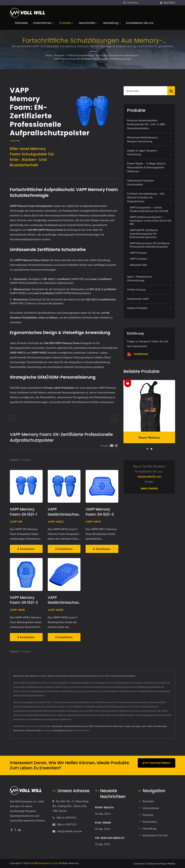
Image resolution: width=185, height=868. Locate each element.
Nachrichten (88, 23)
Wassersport (118, 726)
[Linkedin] (19, 830)
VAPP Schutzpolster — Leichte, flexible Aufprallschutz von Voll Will (149, 209)
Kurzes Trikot (88, 726)
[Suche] (125, 3)
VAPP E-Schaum (138, 259)
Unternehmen (43, 23)
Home (49, 55)
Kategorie (60, 55)
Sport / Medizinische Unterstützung (139, 278)
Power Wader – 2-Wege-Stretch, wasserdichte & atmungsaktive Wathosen (146, 167)
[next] (114, 418)
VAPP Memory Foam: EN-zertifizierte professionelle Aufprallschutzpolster (92, 59)
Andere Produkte (137, 308)
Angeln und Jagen (133, 726)
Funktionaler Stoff (138, 299)
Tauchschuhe (57, 726)
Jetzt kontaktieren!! (157, 763)
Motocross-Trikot (34, 730)
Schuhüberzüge (160, 726)
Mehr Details (149, 489)
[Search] (142, 3)
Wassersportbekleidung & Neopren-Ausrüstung (142, 139)
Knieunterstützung (72, 726)
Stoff (150, 726)
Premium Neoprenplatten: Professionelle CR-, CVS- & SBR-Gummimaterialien (146, 124)
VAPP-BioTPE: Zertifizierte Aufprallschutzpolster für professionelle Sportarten (144, 234)
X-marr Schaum (136, 289)
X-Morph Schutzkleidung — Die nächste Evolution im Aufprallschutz (103, 55)
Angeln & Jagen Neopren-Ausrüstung (142, 152)
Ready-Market (168, 863)
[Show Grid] (112, 445)
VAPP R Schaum (138, 253)
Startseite (21, 23)
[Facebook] (12, 830)
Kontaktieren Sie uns (140, 23)
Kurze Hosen (19, 730)
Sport (144, 726)
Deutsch (170, 3)
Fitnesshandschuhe (103, 726)
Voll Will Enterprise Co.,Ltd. (44, 863)
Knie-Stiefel (103, 823)
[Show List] (116, 445)
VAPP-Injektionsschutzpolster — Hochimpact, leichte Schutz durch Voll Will (150, 220)
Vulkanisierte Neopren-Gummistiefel (141, 182)
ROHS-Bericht (104, 807)
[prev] (13, 418)
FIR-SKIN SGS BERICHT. (110, 838)
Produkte (66, 23)
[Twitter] (15, 830)
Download (138, 354)
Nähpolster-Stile (138, 265)
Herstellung (112, 23)
